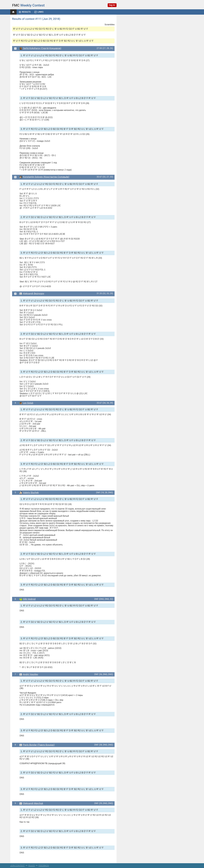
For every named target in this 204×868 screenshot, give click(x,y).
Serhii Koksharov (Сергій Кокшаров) (40, 48)
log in (112, 5)
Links (41, 12)
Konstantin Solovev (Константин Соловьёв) (44, 177)
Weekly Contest (28, 5)
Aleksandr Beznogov (32, 294)
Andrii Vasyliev (29, 674)
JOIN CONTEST (17, 866)
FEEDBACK (44, 866)
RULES (32, 866)
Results (26, 12)
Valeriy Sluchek (29, 493)
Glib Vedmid (28, 599)
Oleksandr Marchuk (31, 803)
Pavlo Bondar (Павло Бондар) (37, 745)
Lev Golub (26, 403)
